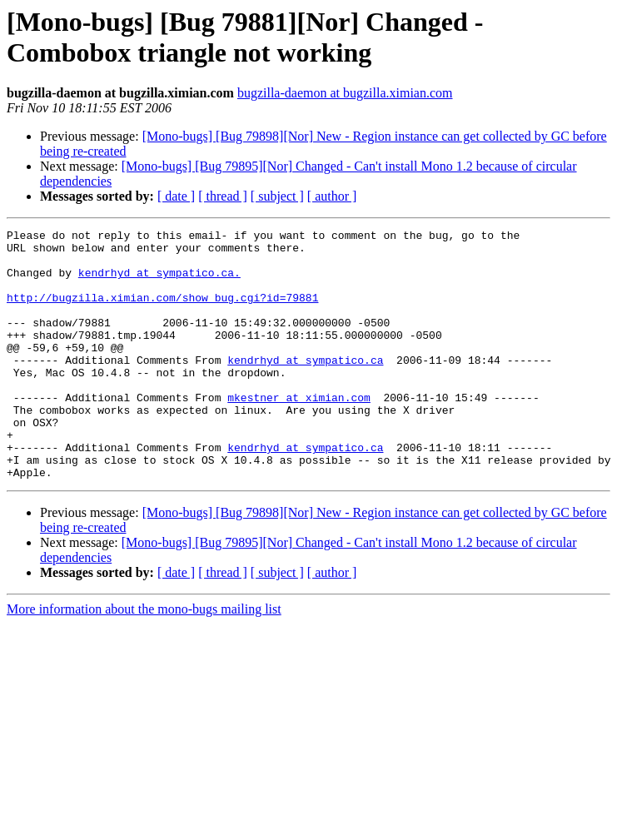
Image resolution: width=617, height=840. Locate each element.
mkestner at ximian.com (299, 432)
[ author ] (332, 196)
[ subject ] (277, 196)
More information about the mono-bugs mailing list (144, 659)
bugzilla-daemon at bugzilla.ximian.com (345, 93)
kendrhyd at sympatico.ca (305, 387)
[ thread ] (223, 196)
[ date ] (176, 196)
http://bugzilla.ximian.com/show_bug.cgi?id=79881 (162, 312)
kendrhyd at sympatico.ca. (159, 282)
